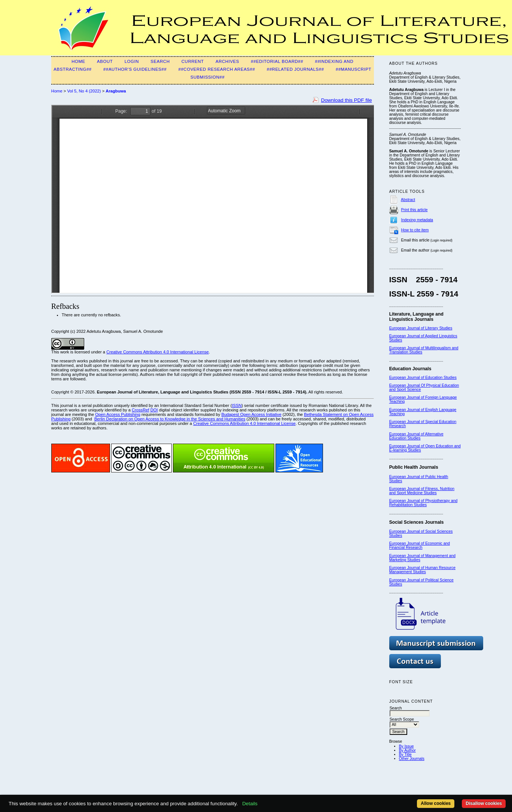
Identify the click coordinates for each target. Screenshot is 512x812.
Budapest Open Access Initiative (251, 414)
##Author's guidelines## (135, 69)
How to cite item (415, 230)
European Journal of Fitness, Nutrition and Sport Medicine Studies (422, 491)
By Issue (406, 746)
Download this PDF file (347, 100)
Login (132, 61)
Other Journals (412, 759)
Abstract (408, 200)
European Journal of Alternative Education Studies (416, 436)
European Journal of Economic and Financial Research (420, 545)
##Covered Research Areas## (217, 69)
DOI (154, 410)
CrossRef (141, 410)
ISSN (237, 405)
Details (250, 804)
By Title (405, 755)
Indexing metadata (417, 220)
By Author (407, 750)
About (105, 61)
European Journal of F (409, 397)
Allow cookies (436, 803)
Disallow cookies (484, 803)
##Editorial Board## (277, 61)
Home (78, 61)
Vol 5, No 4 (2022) (84, 91)
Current (193, 61)
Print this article (415, 210)
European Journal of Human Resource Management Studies (422, 570)
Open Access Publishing (118, 414)
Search (160, 61)
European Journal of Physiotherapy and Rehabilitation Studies (423, 503)
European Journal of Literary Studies (421, 328)
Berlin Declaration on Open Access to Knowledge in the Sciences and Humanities (170, 419)
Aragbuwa (116, 91)
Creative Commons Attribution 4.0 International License (158, 352)
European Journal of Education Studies (423, 378)
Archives (227, 61)
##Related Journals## (295, 69)
